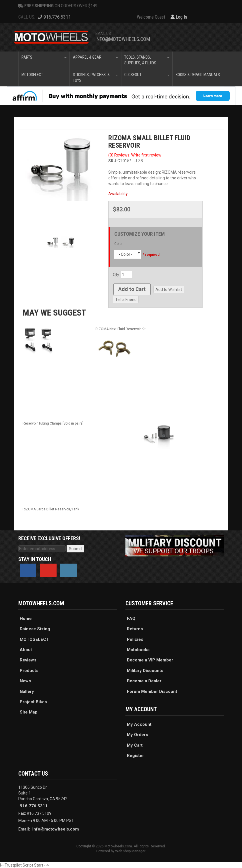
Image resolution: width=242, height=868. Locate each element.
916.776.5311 (34, 806)
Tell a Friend (126, 300)
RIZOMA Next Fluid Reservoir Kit (121, 329)
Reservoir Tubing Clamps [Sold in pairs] (53, 423)
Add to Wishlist (169, 290)
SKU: (113, 161)
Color (118, 244)
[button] (44, 60)
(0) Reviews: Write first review (135, 155)
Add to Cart (132, 289)
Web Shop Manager (130, 851)
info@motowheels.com (123, 39)
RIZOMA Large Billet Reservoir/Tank (51, 509)
